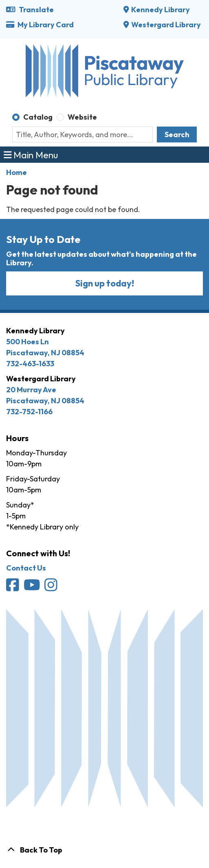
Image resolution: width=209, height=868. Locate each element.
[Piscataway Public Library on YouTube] (33, 587)
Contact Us (26, 568)
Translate (30, 10)
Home (16, 172)
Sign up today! (105, 283)
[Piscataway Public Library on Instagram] (52, 587)
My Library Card (40, 25)
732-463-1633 (30, 364)
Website (82, 117)
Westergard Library (166, 25)
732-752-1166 (29, 412)
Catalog (38, 117)
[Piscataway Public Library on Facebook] (13, 587)
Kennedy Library (161, 10)
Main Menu (31, 154)
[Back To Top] (104, 850)
